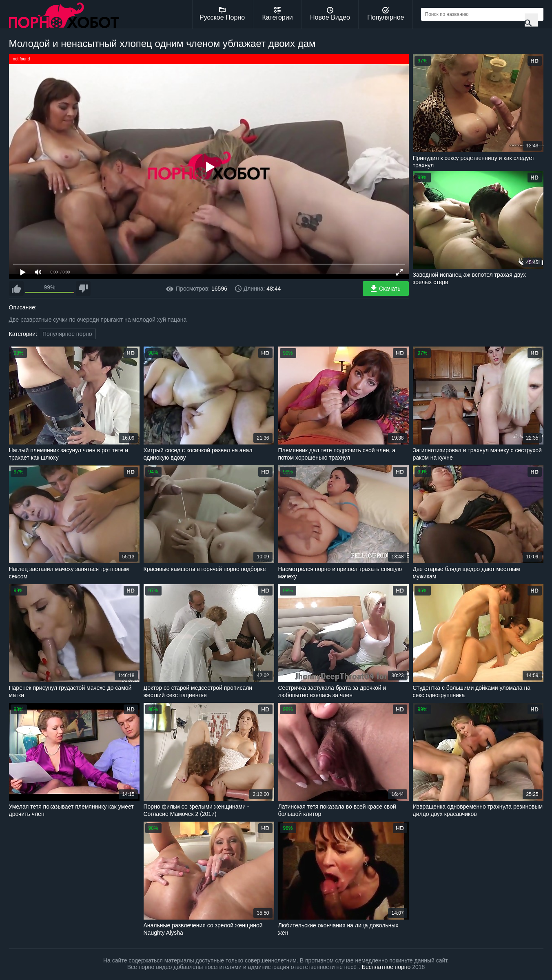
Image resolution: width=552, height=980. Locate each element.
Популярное (386, 14)
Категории (278, 14)
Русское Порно (222, 14)
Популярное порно (67, 334)
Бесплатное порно (386, 967)
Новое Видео (330, 14)
